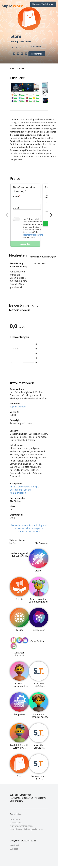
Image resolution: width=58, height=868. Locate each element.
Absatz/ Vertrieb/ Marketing (24, 487)
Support (14, 849)
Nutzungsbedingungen (31, 528)
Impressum (16, 819)
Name (16, 196)
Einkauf (28, 490)
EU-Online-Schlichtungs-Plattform (27, 829)
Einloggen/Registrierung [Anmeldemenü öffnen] (43, 4)
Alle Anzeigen (41, 543)
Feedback (15, 846)
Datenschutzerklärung (33, 235)
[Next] (43, 93)
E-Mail (16, 208)
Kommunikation (18, 493)
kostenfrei (37, 54)
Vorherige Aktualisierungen (43, 257)
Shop (12, 68)
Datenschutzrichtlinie (29, 531)
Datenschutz (16, 823)
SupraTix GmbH (18, 407)
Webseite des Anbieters (25, 525)
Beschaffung (16, 490)
